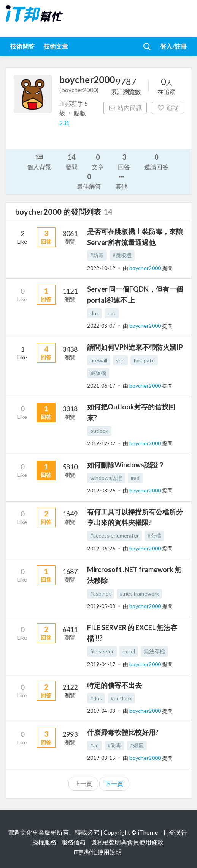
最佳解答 (89, 181)
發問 (71, 161)
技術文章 (56, 46)
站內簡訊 (125, 108)
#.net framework (139, 594)
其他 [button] (121, 181)
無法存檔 (154, 651)
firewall (99, 360)
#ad (135, 478)
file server (102, 651)
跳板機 (98, 373)
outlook (99, 431)
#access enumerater (114, 535)
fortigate (144, 360)
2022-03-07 (101, 326)
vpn (120, 360)
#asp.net (101, 594)
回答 (124, 161)
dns (95, 313)
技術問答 (22, 46)
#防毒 (97, 255)
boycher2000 (146, 268)
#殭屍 (137, 745)
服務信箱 (73, 842)
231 (64, 123)
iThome (148, 832)
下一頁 (114, 784)
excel (129, 651)
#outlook (121, 698)
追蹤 (168, 108)
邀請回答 (156, 161)
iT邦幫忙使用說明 (98, 852)
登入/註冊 (173, 46)
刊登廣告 (175, 832)
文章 (98, 161)
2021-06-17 (101, 386)
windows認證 (106, 478)
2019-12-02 (101, 443)
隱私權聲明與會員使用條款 (127, 842)
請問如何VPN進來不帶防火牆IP (135, 347)
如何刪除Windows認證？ (126, 465)
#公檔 (154, 535)
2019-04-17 (101, 664)
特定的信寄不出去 (114, 685)
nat (112, 313)
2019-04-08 (101, 711)
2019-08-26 (101, 490)
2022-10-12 (101, 268)
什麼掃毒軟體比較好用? (123, 732)
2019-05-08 (101, 606)
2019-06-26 (101, 548)
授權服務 (44, 842)
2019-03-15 (101, 758)
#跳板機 (122, 255)
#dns (96, 698)
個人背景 (39, 161)
